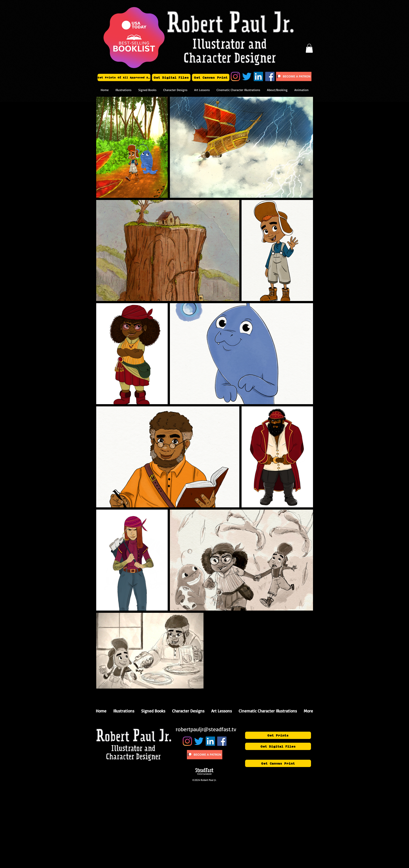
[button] (309, 48)
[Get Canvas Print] (211, 77)
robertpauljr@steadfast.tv (206, 729)
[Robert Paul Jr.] (258, 76)
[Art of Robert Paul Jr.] (270, 76)
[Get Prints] (278, 735)
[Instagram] (235, 76)
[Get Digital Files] (171, 77)
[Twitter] (247, 76)
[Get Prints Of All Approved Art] (124, 77)
